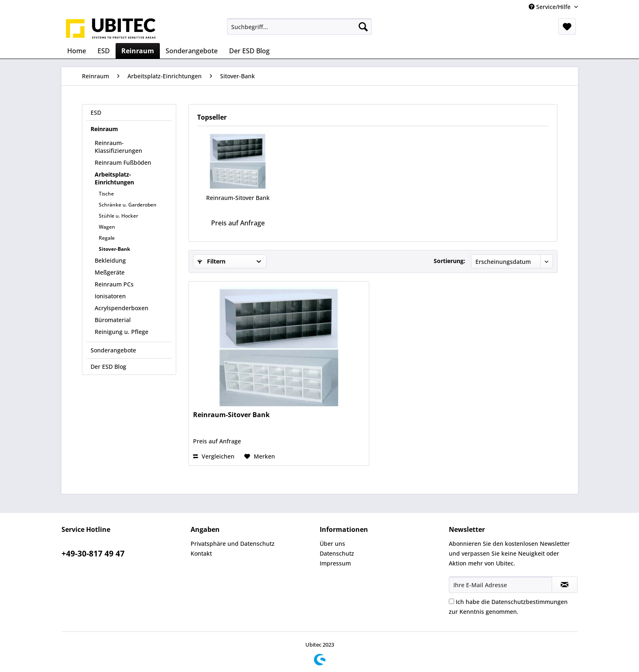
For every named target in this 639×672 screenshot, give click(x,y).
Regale (107, 238)
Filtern (211, 261)
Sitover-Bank (114, 249)
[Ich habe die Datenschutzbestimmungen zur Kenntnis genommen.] (451, 601)
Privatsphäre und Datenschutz (233, 544)
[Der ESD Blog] (249, 51)
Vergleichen (214, 456)
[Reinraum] (138, 51)
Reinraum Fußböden (123, 162)
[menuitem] (299, 27)
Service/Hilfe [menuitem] (550, 7)
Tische (106, 194)
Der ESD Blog (108, 367)
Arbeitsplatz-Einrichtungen (114, 178)
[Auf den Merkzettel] (260, 456)
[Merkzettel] (567, 27)
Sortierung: (449, 261)
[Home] (77, 51)
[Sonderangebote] (192, 51)
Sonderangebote (113, 350)
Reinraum (104, 129)
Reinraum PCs (114, 284)
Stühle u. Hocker (118, 216)
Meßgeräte (110, 272)
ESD (96, 112)
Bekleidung (110, 260)
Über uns (332, 544)
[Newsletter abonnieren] (565, 585)
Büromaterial (113, 320)
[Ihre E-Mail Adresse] (500, 585)
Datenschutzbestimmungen (530, 602)
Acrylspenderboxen (122, 308)
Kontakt (201, 553)
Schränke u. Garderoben (128, 205)
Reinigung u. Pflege (122, 332)
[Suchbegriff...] (299, 27)
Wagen (107, 227)
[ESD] (104, 51)
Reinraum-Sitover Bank (238, 198)
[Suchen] (363, 27)
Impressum (335, 563)
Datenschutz (337, 553)
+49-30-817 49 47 (93, 554)
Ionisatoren (110, 296)
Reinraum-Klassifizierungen (118, 147)
